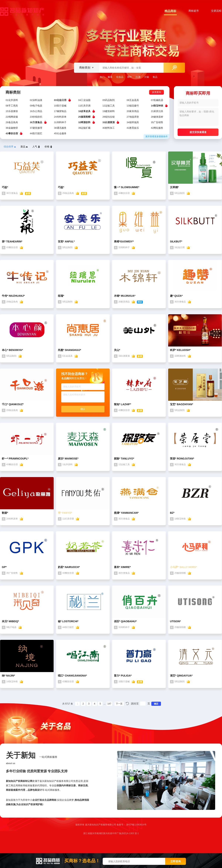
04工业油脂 (85, 100)
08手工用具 (12, 106)
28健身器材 (157, 117)
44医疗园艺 (36, 133)
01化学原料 (12, 100)
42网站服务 (157, 128)
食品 (155, 77)
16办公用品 (36, 111)
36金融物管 (12, 128)
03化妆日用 (60, 100)
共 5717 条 (68, 704)
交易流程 (216, 11)
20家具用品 (133, 111)
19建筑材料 (109, 111)
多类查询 (158, 92)
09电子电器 (36, 106)
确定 (156, 704)
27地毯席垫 (133, 117)
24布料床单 (60, 117)
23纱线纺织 (36, 117)
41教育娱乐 (133, 128)
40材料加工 (109, 128)
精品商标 (170, 11)
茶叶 (129, 77)
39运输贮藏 (85, 128)
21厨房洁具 (157, 111)
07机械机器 (157, 100)
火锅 (147, 77)
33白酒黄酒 (109, 122)
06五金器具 (133, 100)
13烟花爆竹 (133, 106)
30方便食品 (36, 122)
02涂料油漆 (36, 100)
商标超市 (194, 11)
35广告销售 (157, 122)
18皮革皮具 (85, 111)
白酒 (138, 77)
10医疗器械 (60, 106)
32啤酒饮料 (85, 122)
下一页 (119, 704)
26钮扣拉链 (109, 117)
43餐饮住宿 (12, 133)
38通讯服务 (60, 128)
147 (109, 704)
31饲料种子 (60, 122)
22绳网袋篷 (12, 117)
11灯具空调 (85, 106)
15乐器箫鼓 (12, 111)
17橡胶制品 (60, 111)
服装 (110, 77)
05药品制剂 (109, 100)
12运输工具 (109, 106)
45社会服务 (60, 133)
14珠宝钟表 (157, 106)
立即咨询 (176, 861)
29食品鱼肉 (12, 122)
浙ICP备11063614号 (136, 825)
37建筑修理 (36, 128)
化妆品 (120, 77)
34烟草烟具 (133, 122)
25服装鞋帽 (85, 117)
